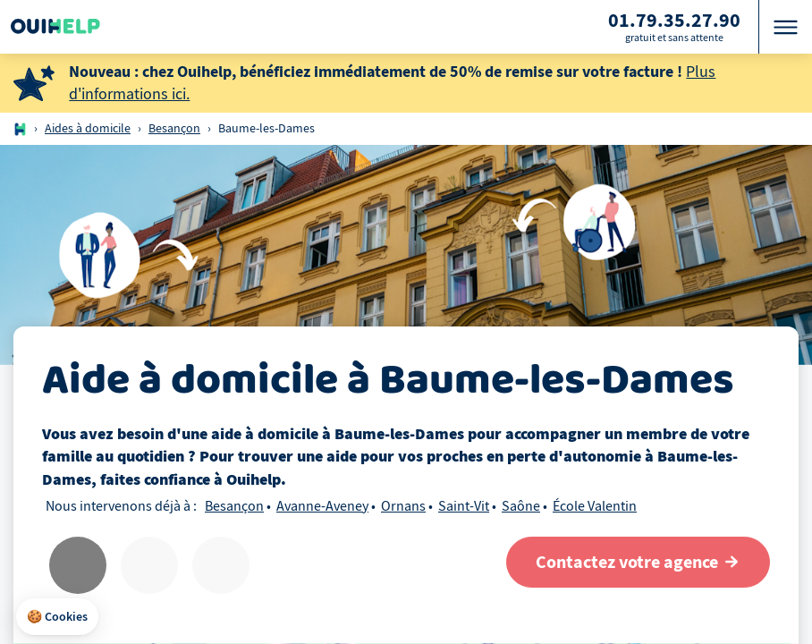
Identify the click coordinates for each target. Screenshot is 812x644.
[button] (57, 617)
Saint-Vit (464, 506)
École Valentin (595, 506)
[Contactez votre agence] (638, 562)
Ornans (403, 506)
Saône (521, 506)
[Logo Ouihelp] (55, 27)
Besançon (174, 128)
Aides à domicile (88, 128)
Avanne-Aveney (322, 506)
